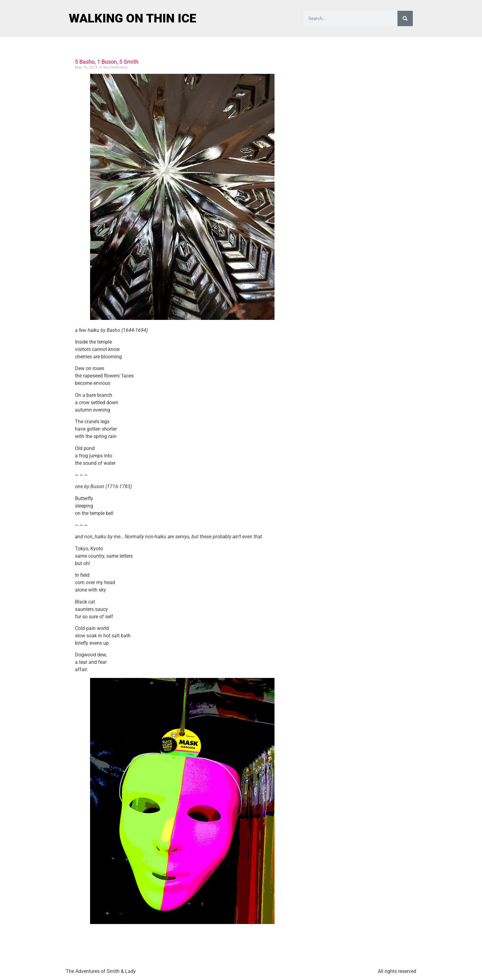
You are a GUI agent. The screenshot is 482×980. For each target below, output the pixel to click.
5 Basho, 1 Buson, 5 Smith (107, 62)
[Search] (405, 18)
